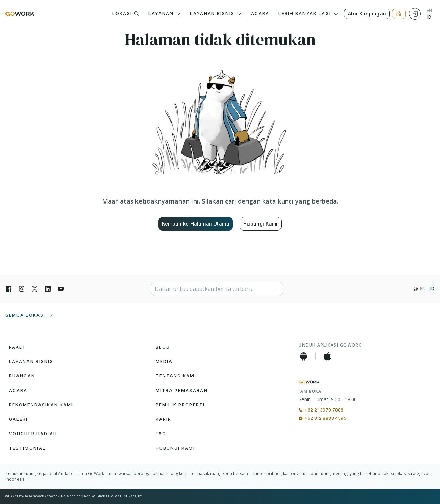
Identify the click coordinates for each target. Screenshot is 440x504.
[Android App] (304, 356)
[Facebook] (9, 289)
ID (429, 17)
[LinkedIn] (48, 289)
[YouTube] (61, 289)
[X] (35, 289)
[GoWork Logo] (20, 14)
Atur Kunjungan (367, 14)
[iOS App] (327, 356)
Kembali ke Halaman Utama (196, 224)
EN (429, 11)
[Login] (415, 14)
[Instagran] (22, 289)
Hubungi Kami (260, 224)
